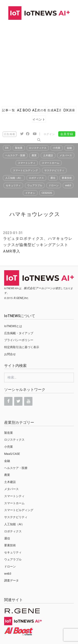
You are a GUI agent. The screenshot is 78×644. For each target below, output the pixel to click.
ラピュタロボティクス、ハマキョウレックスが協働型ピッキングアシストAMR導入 (38, 245)
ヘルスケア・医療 (15, 155)
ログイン (49, 134)
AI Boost (24, 110)
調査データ (11, 580)
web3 (68, 185)
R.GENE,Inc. (21, 298)
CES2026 (47, 193)
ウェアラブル (35, 185)
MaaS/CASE (12, 454)
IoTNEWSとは (13, 326)
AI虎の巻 (39, 110)
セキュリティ (13, 185)
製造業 (19, 148)
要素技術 (67, 178)
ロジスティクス (38, 148)
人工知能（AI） (14, 178)
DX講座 (69, 110)
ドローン (54, 185)
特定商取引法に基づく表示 (22, 347)
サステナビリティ (54, 170)
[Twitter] (18, 401)
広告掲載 (10, 134)
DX (7, 148)
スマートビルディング (25, 170)
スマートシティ (27, 163)
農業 (34, 155)
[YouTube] (28, 401)
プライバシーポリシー (19, 340)
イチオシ (30, 193)
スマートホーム (51, 163)
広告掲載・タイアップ (19, 333)
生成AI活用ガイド (54, 110)
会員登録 (67, 134)
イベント (39, 119)
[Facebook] (8, 401)
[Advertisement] (39, 61)
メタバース (66, 155)
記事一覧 (9, 110)
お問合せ (10, 354)
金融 (69, 148)
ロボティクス (36, 178)
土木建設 (48, 155)
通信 (53, 178)
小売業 (57, 148)
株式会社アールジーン (38, 288)
